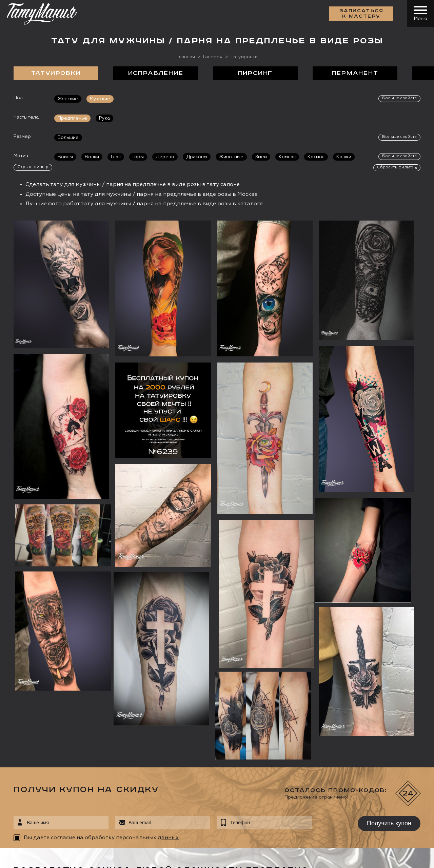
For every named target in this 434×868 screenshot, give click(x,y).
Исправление (156, 73)
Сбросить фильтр (395, 167)
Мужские (100, 99)
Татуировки (56, 73)
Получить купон (389, 823)
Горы (138, 157)
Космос (316, 157)
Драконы (197, 157)
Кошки (344, 157)
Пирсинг (255, 73)
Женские (68, 99)
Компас (287, 157)
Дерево (165, 157)
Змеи (261, 157)
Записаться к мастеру (361, 14)
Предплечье (72, 118)
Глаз (116, 157)
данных (168, 838)
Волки (92, 157)
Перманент (355, 73)
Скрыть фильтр (33, 167)
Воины (65, 157)
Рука (104, 118)
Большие (68, 138)
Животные (231, 157)
